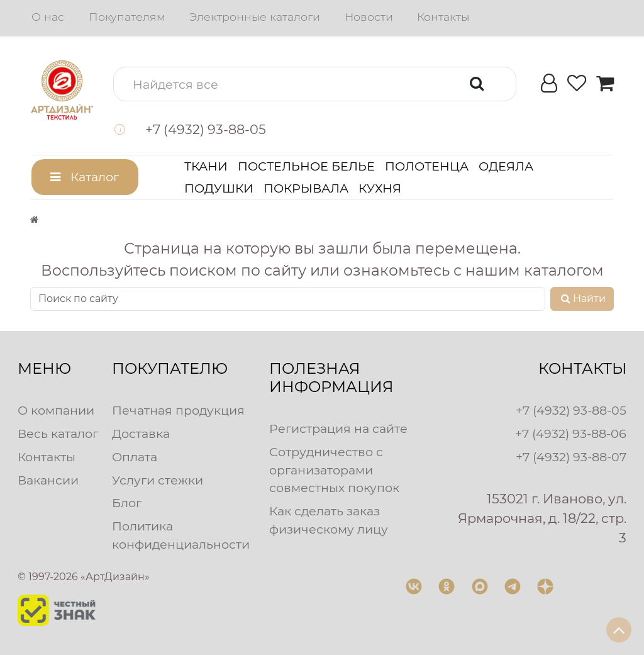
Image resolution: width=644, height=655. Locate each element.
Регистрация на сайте (338, 428)
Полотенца (427, 166)
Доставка (141, 434)
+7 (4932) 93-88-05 (571, 410)
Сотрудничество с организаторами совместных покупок (334, 470)
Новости (369, 17)
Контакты (443, 17)
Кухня (380, 188)
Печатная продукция (178, 410)
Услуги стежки (158, 480)
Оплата (135, 457)
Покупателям (127, 17)
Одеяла (506, 166)
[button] (315, 84)
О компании (56, 410)
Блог (127, 503)
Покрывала (306, 188)
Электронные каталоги (255, 17)
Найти (582, 299)
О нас (48, 17)
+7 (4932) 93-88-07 (571, 457)
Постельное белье (306, 166)
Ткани (206, 166)
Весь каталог (58, 434)
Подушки (219, 188)
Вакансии (48, 480)
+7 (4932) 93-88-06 (571, 434)
